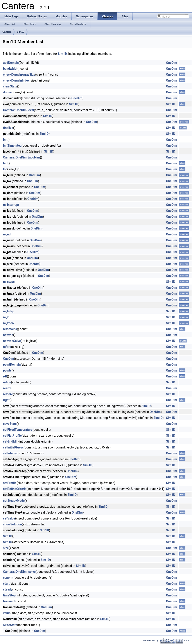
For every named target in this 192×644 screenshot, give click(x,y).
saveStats (10, 424)
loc (5, 169)
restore (8, 394)
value (7, 613)
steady (8, 589)
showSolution (12, 524)
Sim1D (21, 32)
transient (9, 601)
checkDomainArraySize (19, 75)
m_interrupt (11, 205)
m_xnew (9, 323)
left (5, 163)
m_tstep (9, 311)
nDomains (10, 329)
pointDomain (12, 365)
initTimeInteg (12, 146)
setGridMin (11, 441)
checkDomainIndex (16, 80)
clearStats (10, 86)
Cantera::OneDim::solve (19, 572)
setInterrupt (11, 453)
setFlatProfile (12, 436)
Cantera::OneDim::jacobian (22, 157)
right (6, 400)
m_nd (7, 234)
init (5, 140)
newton (8, 335)
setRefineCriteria (15, 489)
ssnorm (8, 578)
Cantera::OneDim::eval (19, 110)
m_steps (9, 282)
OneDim (172, 63)
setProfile (10, 483)
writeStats (10, 625)
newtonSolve (12, 341)
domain (8, 92)
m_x (6, 317)
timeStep (9, 595)
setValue (9, 518)
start (6, 584)
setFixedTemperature (18, 430)
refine (7, 382)
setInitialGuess (13, 447)
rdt (5, 376)
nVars (7, 347)
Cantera (7, 32)
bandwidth (10, 69)
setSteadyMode (14, 501)
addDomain (11, 63)
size (6, 548)
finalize (8, 128)
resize (7, 388)
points (7, 370)
